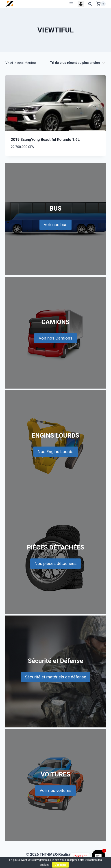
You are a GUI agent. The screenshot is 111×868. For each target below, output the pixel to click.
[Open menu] (71, 4)
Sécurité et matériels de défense (55, 677)
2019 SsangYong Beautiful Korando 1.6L (45, 139)
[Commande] (77, 63)
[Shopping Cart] (101, 4)
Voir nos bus (56, 225)
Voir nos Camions (55, 338)
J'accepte (60, 865)
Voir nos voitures (55, 790)
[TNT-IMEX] (10, 4)
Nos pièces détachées (56, 563)
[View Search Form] (90, 4)
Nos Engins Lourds (56, 452)
